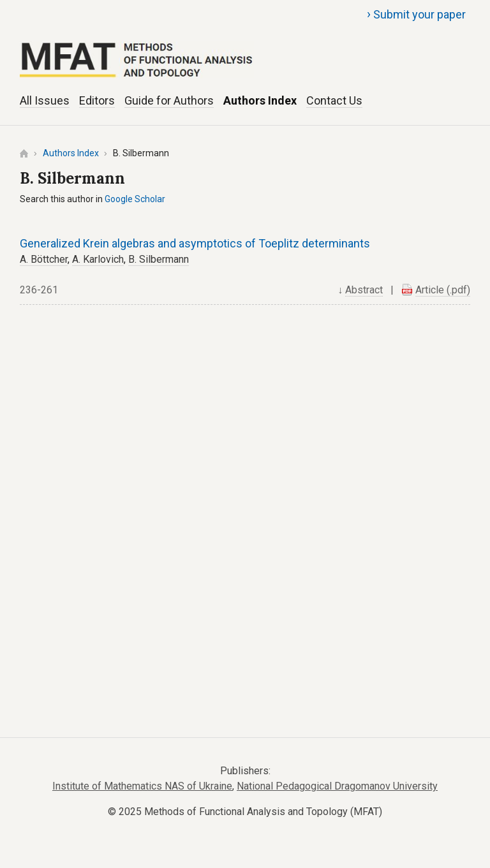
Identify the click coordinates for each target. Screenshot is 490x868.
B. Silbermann (159, 259)
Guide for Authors (169, 100)
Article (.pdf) (443, 290)
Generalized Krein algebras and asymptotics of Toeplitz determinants (195, 243)
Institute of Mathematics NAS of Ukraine (142, 786)
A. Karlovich (98, 259)
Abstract (364, 290)
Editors (97, 100)
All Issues (45, 100)
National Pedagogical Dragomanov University (337, 786)
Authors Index (260, 100)
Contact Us (334, 100)
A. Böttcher (44, 259)
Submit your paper (416, 14)
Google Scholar (135, 199)
